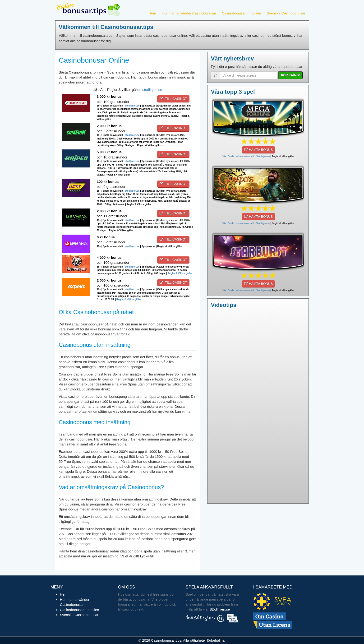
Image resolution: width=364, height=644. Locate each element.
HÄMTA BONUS (258, 150)
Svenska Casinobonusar (286, 13)
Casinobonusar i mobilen (242, 13)
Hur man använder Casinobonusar (189, 13)
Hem (152, 13)
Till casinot (173, 99)
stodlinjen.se (152, 90)
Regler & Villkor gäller (180, 273)
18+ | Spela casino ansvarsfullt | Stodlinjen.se (246, 156)
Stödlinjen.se (220, 609)
